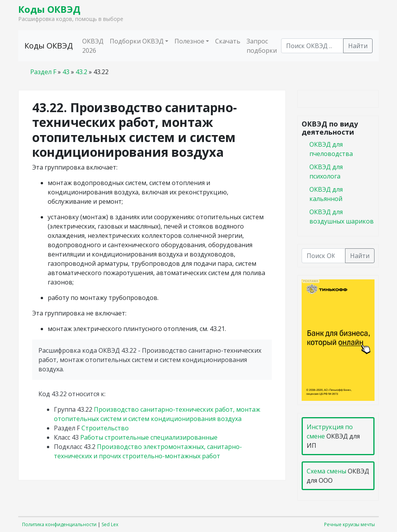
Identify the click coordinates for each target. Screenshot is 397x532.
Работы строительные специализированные (149, 437)
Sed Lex (110, 524)
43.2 (81, 72)
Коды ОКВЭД (49, 9)
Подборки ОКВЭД (137, 41)
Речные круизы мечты (350, 524)
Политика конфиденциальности (59, 524)
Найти (358, 46)
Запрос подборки (262, 46)
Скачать (228, 41)
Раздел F (43, 72)
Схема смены (326, 471)
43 (66, 72)
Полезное (189, 41)
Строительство (105, 428)
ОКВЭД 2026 (93, 46)
